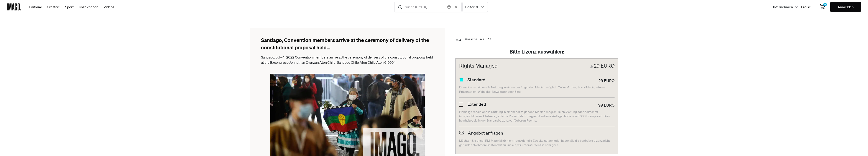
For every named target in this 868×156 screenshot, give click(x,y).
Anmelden (846, 7)
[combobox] (475, 7)
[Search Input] (428, 7)
